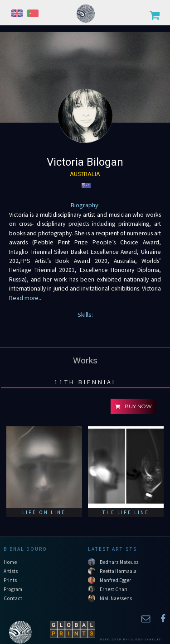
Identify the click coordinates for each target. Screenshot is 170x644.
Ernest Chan (114, 589)
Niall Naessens (116, 598)
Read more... (26, 298)
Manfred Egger (115, 580)
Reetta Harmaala (118, 571)
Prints (10, 580)
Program (13, 589)
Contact (13, 598)
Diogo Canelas (146, 639)
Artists (11, 571)
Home (10, 562)
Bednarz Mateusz (119, 562)
